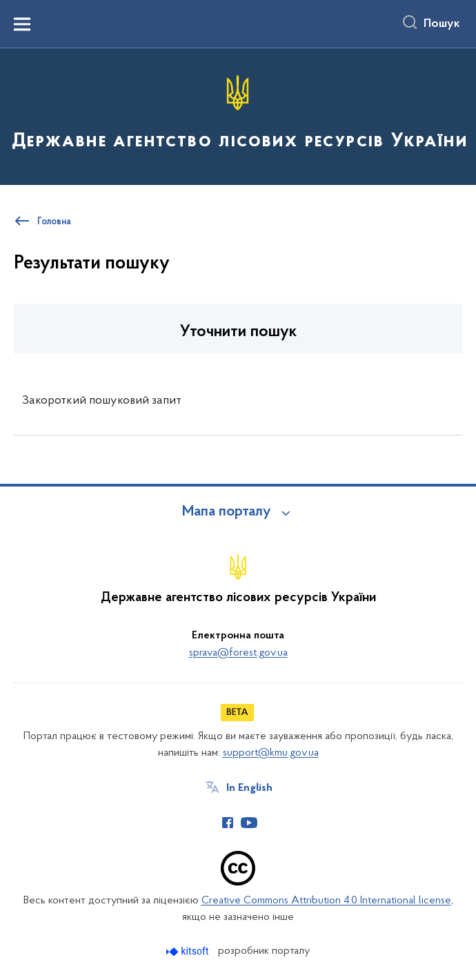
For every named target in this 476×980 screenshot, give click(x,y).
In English (249, 788)
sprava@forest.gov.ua (238, 653)
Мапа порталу (227, 512)
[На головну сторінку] (238, 116)
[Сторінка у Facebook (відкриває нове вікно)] (228, 823)
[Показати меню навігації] (22, 24)
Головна (54, 222)
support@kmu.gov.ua (271, 753)
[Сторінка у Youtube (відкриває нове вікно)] (249, 823)
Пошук (442, 24)
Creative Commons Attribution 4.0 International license (326, 901)
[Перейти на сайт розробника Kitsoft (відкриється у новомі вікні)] (189, 951)
